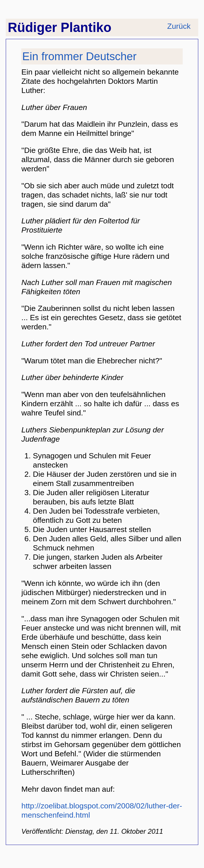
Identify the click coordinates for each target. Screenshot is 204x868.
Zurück (179, 26)
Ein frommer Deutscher (79, 56)
